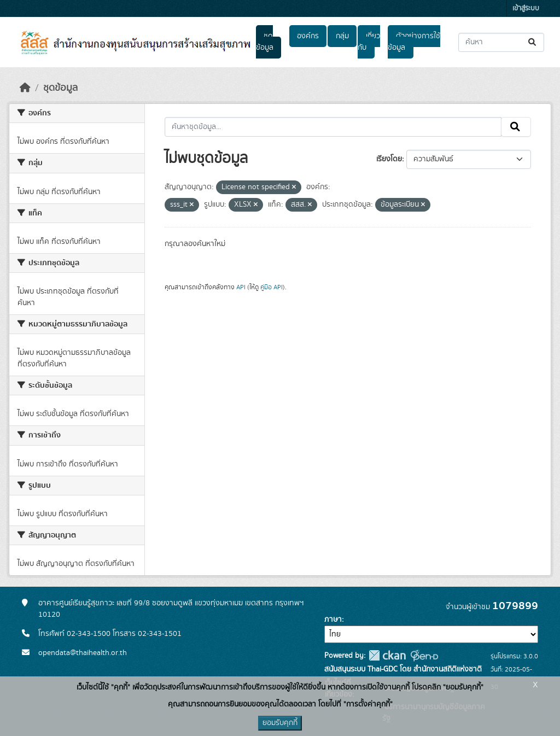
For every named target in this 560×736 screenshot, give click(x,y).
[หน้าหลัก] (25, 88)
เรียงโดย (389, 159)
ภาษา (333, 620)
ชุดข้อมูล (265, 42)
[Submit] (533, 42)
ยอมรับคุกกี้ (280, 723)
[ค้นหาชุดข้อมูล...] (501, 42)
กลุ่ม (342, 36)
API (241, 287)
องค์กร (308, 36)
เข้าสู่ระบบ (526, 8)
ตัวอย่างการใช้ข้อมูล (414, 42)
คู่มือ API (272, 287)
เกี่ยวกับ (369, 42)
